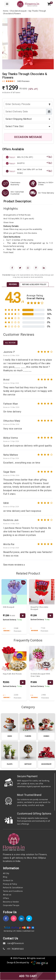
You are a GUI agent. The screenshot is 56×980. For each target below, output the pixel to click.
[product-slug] (14, 592)
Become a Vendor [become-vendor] (11, 902)
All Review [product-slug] (10, 343)
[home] (28, 4)
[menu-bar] (7, 4)
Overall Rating (36, 299)
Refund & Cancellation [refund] (13, 888)
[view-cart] (49, 4)
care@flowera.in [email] (13, 943)
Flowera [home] (22, 958)
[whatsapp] (28, 268)
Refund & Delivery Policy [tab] (34, 285)
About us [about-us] (7, 895)
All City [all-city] (6, 873)
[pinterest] (36, 268)
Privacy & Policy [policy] (10, 884)
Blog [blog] (5, 877)
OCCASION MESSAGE (28, 137)
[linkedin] (44, 268)
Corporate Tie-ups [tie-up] (11, 905)
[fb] (7, 918)
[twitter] (20, 268)
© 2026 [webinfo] (14, 958)
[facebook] (12, 268)
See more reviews (14, 565)
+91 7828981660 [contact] (13, 949)
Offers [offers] (6, 898)
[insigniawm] (39, 963)
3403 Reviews (23, 81)
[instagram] (15, 918)
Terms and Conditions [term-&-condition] (13, 891)
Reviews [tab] (13, 284)
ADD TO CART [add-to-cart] (28, 976)
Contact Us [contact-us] (8, 880)
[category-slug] (18, 11)
